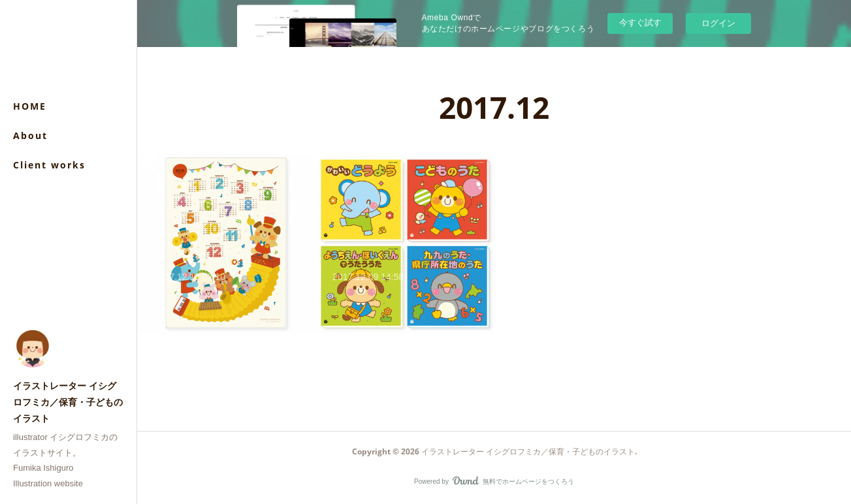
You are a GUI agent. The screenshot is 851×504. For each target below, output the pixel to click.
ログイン (718, 23)
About (30, 135)
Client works (49, 165)
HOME (30, 106)
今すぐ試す (640, 23)
